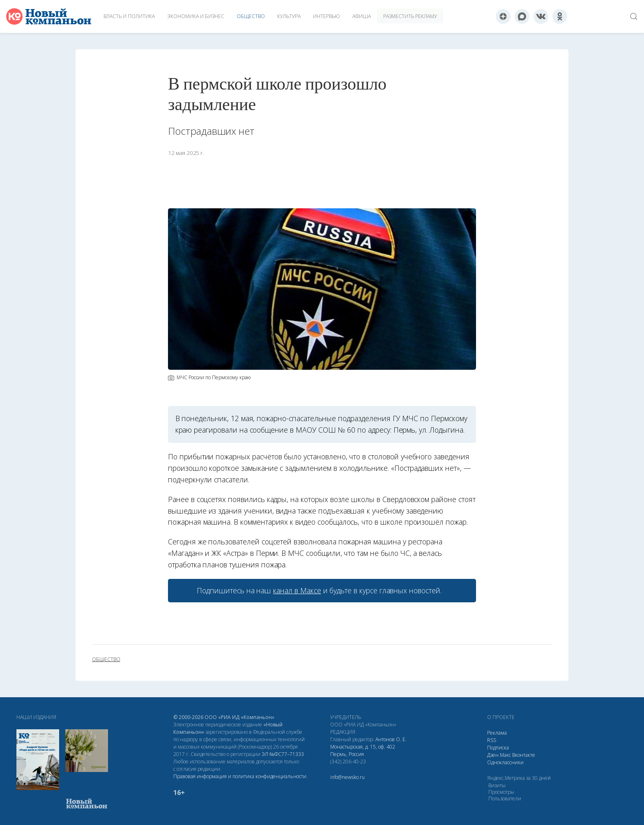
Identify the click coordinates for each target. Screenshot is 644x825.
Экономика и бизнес (196, 16)
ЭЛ (283, 754)
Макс (505, 755)
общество (106, 659)
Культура (289, 16)
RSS (492, 740)
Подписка (498, 748)
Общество (251, 16)
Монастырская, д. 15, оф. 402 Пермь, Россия (363, 750)
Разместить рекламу (410, 16)
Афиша (362, 16)
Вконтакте (524, 755)
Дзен (493, 755)
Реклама (497, 733)
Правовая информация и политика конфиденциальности (240, 776)
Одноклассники (505, 762)
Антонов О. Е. (391, 739)
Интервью (327, 16)
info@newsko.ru (347, 777)
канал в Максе (297, 590)
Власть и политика (129, 16)
